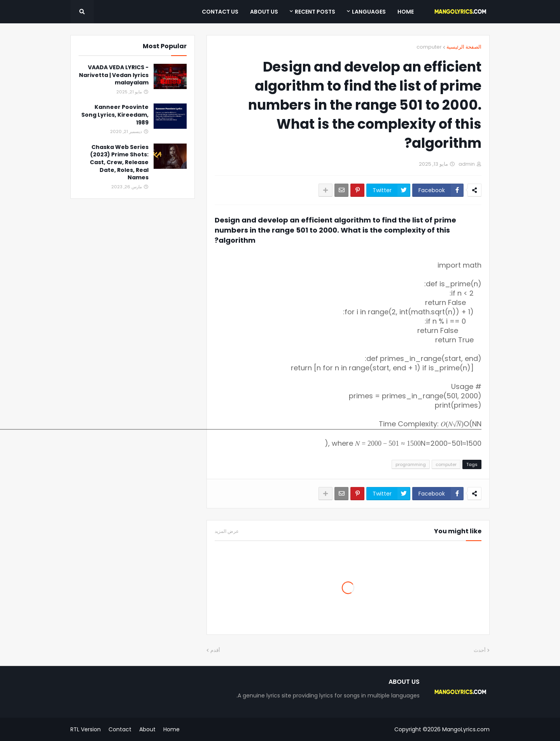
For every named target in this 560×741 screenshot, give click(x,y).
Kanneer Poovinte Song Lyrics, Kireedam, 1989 (115, 115)
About (147, 729)
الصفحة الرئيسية (464, 47)
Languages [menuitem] (369, 12)
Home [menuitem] (406, 12)
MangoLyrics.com (466, 729)
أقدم (215, 650)
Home (171, 729)
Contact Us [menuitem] (220, 12)
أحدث (480, 650)
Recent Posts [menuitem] (315, 12)
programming (411, 464)
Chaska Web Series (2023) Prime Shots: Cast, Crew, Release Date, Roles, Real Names (119, 162)
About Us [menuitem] (264, 12)
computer (429, 47)
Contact (120, 729)
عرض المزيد (227, 531)
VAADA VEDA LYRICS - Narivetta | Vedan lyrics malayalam (114, 75)
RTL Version (86, 729)
